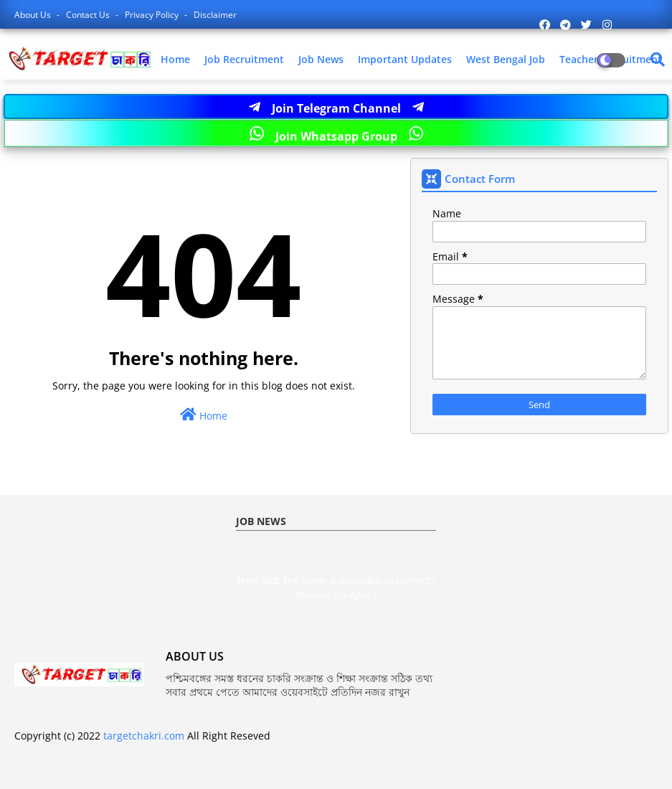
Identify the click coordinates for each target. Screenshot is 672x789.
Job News (321, 59)
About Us (34, 15)
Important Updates (405, 59)
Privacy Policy (153, 15)
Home (175, 59)
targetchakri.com (144, 736)
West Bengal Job (506, 59)
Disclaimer (215, 15)
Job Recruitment (244, 59)
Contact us (89, 15)
